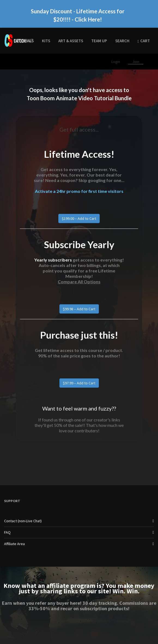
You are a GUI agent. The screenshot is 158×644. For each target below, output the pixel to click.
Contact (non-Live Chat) (23, 521)
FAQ (7, 532)
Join (136, 62)
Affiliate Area (14, 544)
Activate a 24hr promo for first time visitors (79, 191)
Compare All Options (79, 282)
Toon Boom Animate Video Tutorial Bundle (79, 98)
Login (116, 62)
